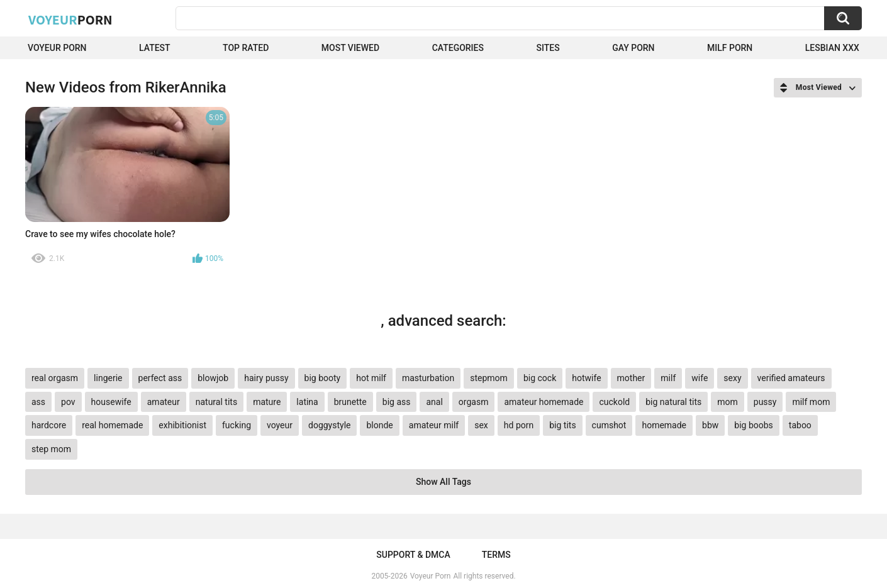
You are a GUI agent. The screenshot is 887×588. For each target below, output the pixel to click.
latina (307, 402)
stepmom (489, 378)
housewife (111, 402)
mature (267, 402)
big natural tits (673, 402)
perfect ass (160, 378)
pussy (765, 402)
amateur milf (434, 425)
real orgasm (55, 378)
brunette (350, 402)
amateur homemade (544, 402)
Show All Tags (443, 482)
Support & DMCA (413, 555)
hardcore (49, 425)
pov (68, 402)
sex (481, 425)
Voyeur (70, 19)
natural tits (216, 402)
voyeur (280, 425)
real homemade (112, 425)
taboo (800, 425)
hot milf (371, 378)
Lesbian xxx (832, 48)
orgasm (474, 402)
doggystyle (329, 425)
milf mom (811, 402)
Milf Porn (730, 48)
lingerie (108, 378)
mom (728, 402)
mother (631, 378)
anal (434, 402)
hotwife (586, 378)
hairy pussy (266, 378)
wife (700, 378)
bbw (710, 425)
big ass (397, 402)
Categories (458, 48)
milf (668, 378)
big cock (540, 378)
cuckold (614, 402)
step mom (51, 449)
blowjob (213, 378)
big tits (562, 425)
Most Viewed (350, 48)
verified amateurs (791, 378)
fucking (237, 425)
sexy (732, 378)
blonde (379, 425)
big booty (323, 378)
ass (38, 402)
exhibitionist (182, 425)
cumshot (609, 425)
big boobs (754, 425)
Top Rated (246, 48)
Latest (155, 48)
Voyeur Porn (57, 48)
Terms (496, 555)
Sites (548, 48)
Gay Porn (633, 48)
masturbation (428, 378)
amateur (164, 402)
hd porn (519, 425)
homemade (664, 425)
